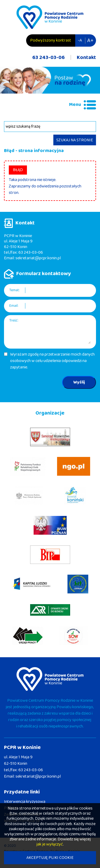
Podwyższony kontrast (51, 40)
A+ (90, 40)
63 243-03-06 (49, 57)
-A (80, 40)
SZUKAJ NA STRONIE (75, 140)
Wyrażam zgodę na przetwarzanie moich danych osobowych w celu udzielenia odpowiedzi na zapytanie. (52, 361)
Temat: (15, 290)
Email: (14, 306)
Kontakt (86, 57)
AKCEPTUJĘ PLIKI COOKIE (50, 858)
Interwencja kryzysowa (25, 802)
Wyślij (79, 382)
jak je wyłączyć (50, 844)
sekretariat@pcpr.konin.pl (38, 258)
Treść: (14, 321)
